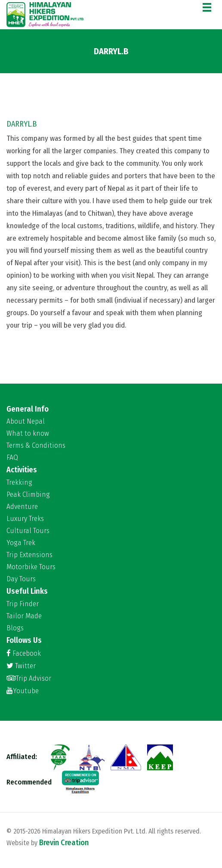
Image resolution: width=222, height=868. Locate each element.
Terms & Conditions (36, 446)
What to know (28, 434)
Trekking (19, 483)
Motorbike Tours (31, 567)
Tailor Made (24, 616)
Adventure (22, 507)
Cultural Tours (28, 531)
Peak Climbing (28, 495)
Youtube (23, 691)
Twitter (21, 666)
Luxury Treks (25, 519)
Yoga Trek (21, 543)
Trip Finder (23, 604)
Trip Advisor (29, 678)
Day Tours (21, 579)
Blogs (15, 628)
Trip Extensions (29, 555)
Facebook (24, 653)
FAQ (12, 458)
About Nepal (26, 422)
